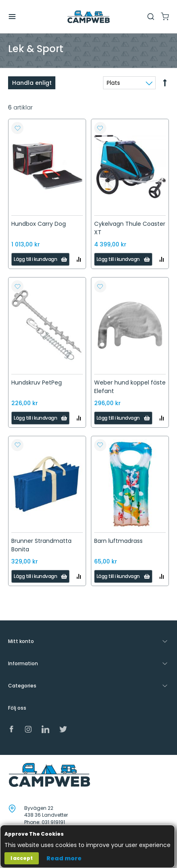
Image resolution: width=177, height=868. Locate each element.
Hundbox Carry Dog (39, 224)
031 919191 (53, 822)
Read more (64, 858)
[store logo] (88, 17)
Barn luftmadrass (118, 541)
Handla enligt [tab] (32, 83)
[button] (17, 128)
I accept (22, 858)
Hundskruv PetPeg (37, 383)
